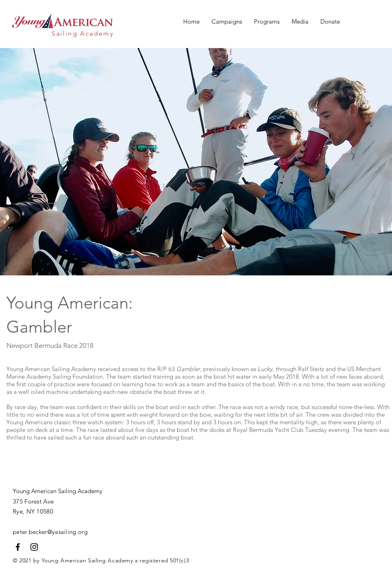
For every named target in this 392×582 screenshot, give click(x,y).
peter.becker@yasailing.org (50, 532)
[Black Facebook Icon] (18, 547)
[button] (227, 22)
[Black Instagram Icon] (34, 547)
